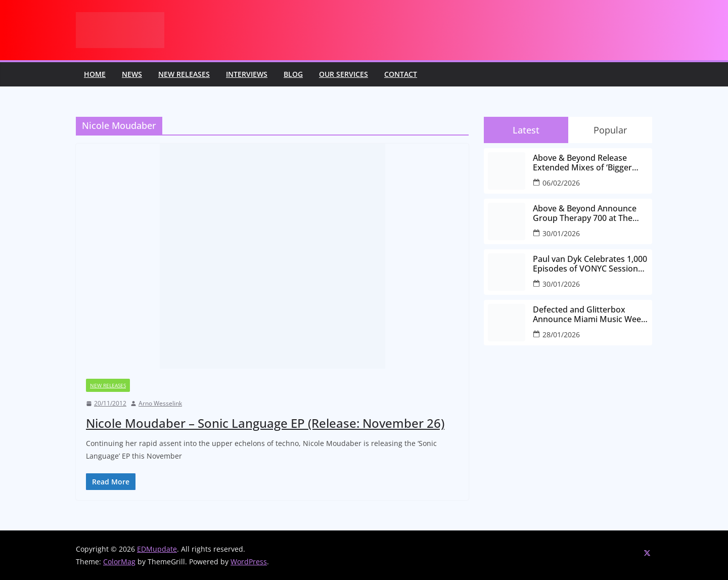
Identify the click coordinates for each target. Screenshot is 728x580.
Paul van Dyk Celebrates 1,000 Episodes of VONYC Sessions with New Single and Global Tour (590, 264)
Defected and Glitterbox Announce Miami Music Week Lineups (589, 315)
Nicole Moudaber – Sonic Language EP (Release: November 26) (265, 423)
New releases (184, 74)
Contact (401, 74)
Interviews (247, 74)
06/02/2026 (561, 183)
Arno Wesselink (160, 403)
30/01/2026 (561, 233)
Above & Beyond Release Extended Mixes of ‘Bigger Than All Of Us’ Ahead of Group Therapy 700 (582, 163)
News (132, 74)
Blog (293, 74)
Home (95, 74)
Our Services (344, 74)
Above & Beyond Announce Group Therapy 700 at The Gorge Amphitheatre (585, 213)
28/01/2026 (561, 334)
